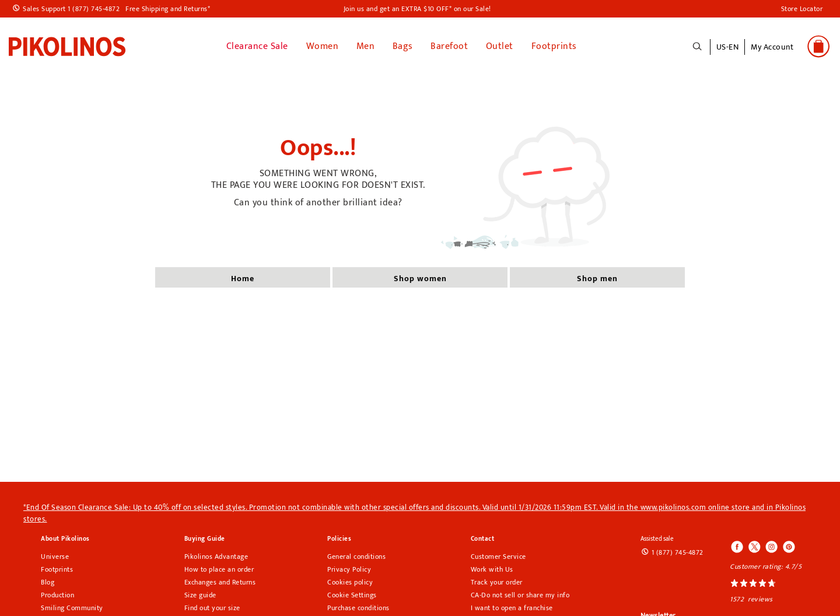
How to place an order (219, 569)
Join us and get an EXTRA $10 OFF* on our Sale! (417, 9)
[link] (67, 46)
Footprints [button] (554, 46)
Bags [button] (403, 46)
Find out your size (212, 608)
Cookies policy (350, 582)
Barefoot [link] (449, 46)
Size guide (200, 595)
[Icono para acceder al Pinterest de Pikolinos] (788, 548)
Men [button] (366, 46)
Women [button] (323, 46)
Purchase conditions (358, 608)
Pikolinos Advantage (216, 556)
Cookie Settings (352, 595)
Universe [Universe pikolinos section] (55, 556)
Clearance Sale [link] (257, 46)
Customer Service (498, 556)
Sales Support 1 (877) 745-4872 (71, 9)
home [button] (243, 279)
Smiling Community (72, 608)
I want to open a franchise (512, 608)
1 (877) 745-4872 (678, 552)
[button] (772, 53)
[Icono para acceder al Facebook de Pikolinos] (737, 548)
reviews (760, 599)
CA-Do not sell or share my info (520, 595)
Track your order (497, 582)
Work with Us (492, 569)
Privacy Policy (349, 569)
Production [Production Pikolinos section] (57, 595)
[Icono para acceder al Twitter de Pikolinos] (754, 548)
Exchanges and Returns (220, 582)
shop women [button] (420, 279)
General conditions (356, 556)
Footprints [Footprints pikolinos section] (57, 569)
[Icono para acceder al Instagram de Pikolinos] (771, 548)
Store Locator (802, 9)
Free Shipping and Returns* (168, 9)
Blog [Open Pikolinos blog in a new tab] (48, 582)
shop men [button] (597, 279)
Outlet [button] (500, 46)
